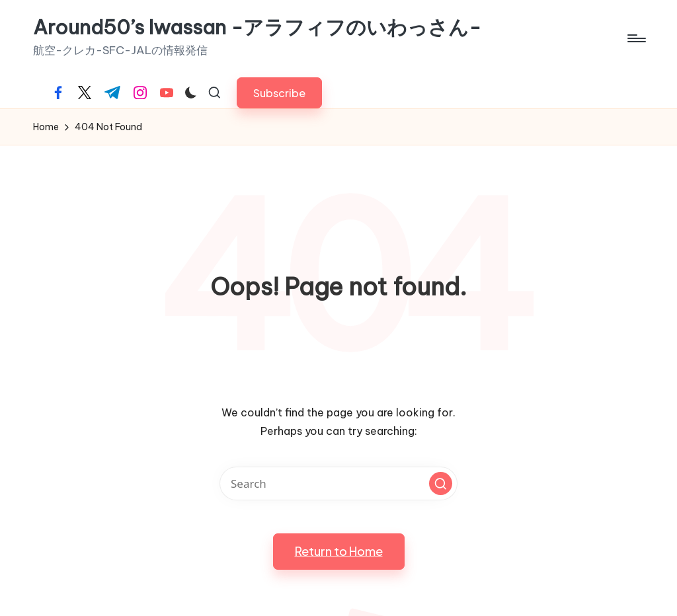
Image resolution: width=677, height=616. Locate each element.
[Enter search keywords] (338, 483)
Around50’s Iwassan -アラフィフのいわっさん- (257, 27)
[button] (279, 93)
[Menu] (636, 38)
